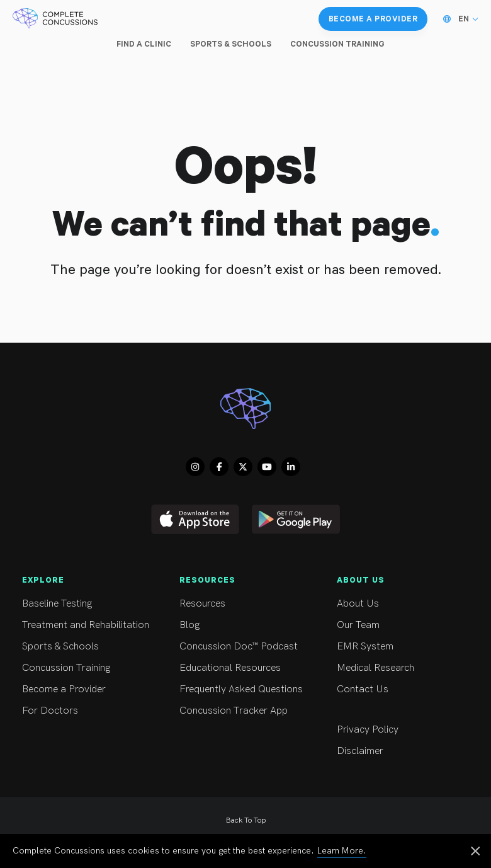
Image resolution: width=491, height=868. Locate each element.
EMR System (404, 647)
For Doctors (90, 711)
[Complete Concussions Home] (55, 19)
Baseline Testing (90, 604)
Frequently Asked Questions (247, 689)
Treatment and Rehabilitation (90, 625)
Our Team (404, 625)
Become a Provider (90, 689)
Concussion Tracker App (247, 711)
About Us (404, 604)
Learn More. (342, 851)
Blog (247, 625)
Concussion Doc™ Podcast (247, 647)
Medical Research (404, 668)
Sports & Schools (90, 647)
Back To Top (246, 820)
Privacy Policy (404, 730)
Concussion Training (90, 668)
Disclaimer (404, 751)
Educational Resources (247, 668)
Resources (247, 604)
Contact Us (404, 689)
